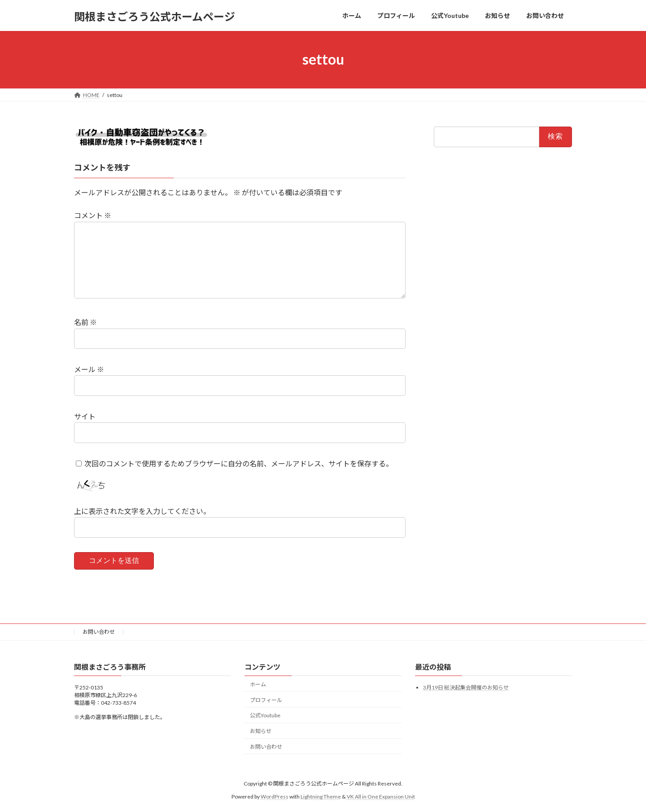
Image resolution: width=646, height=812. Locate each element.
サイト (85, 416)
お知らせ (261, 731)
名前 (85, 322)
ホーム (258, 684)
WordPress (275, 796)
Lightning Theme (321, 796)
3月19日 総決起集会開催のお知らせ (466, 687)
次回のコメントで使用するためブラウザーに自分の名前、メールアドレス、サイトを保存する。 (239, 463)
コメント (93, 215)
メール (89, 369)
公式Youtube (265, 715)
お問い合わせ (99, 632)
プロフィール (266, 700)
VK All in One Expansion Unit (381, 796)
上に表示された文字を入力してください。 (142, 511)
